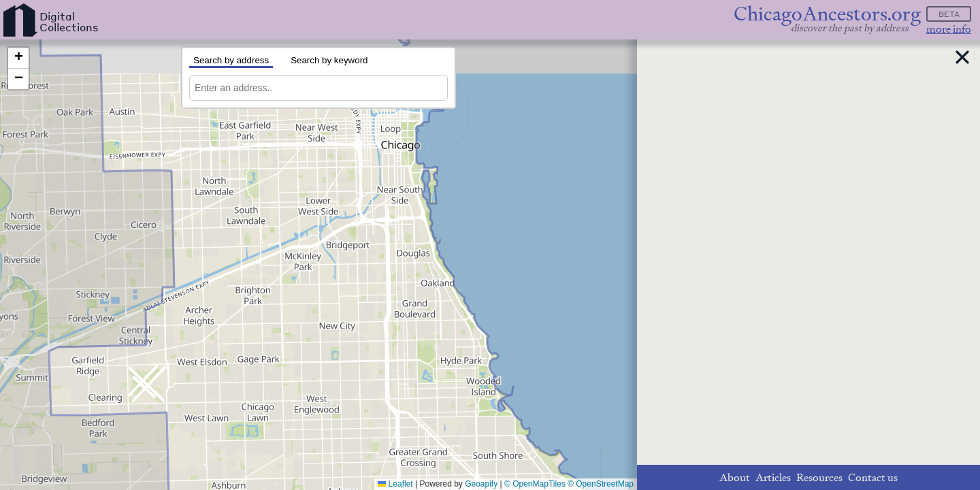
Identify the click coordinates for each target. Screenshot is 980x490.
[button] (18, 58)
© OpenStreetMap (601, 484)
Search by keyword (329, 60)
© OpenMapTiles (535, 484)
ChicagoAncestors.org (827, 14)
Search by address (231, 60)
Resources (819, 477)
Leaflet (395, 484)
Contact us (873, 477)
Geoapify (481, 484)
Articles (773, 477)
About (735, 477)
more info (949, 29)
